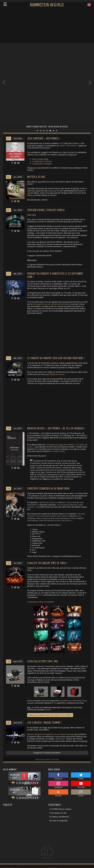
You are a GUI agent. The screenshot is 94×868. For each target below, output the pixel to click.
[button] (37, 66)
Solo (51, 835)
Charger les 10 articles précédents (47, 688)
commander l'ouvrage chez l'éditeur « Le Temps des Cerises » (57, 381)
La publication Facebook (42, 97)
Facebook (58, 712)
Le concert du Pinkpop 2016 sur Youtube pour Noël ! (56, 294)
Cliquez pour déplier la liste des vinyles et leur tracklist (50, 651)
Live (51, 815)
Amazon (48, 645)
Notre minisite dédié (40, 95)
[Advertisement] (47, 26)
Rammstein (54, 818)
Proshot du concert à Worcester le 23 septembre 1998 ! (55, 211)
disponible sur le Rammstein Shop (73, 636)
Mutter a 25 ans (36, 113)
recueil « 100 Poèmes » (68, 81)
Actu (51, 808)
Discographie (55, 821)
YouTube (81, 720)
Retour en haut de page (47, 695)
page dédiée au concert (55, 310)
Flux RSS (58, 729)
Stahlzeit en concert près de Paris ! (47, 499)
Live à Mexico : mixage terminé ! (44, 658)
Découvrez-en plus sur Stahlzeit (41, 537)
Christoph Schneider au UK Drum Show (48, 424)
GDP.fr (39, 531)
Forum (81, 729)
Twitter (81, 712)
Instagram (58, 720)
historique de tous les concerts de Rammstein (51, 240)
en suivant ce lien (57, 387)
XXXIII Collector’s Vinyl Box (43, 597)
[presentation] (4, 50)
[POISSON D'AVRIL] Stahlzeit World (46, 146)
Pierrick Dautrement (11, 846)
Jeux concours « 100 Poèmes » (44, 74)
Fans (51, 812)
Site (51, 831)
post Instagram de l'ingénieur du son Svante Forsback (51, 670)
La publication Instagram (42, 99)
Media (52, 828)
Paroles (52, 825)
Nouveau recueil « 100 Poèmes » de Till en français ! (56, 364)
